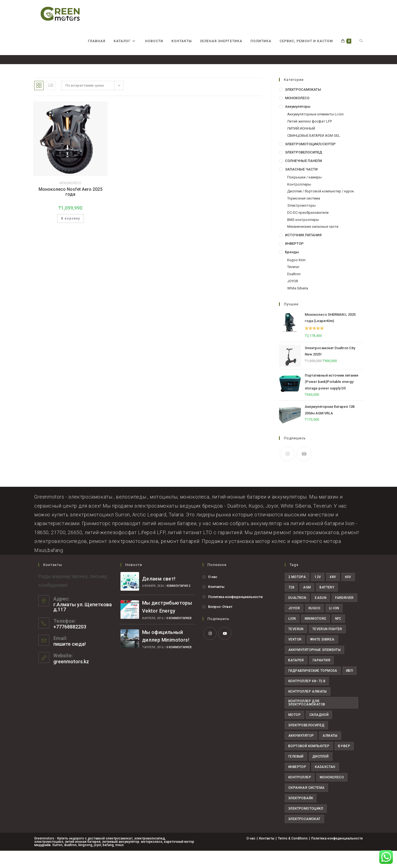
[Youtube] (304, 471)
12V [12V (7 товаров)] (318, 594)
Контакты (216, 604)
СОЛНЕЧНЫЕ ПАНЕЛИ (303, 178)
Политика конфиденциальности (235, 614)
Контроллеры (299, 202)
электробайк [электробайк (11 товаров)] (301, 815)
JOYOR (293, 298)
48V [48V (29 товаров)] (333, 594)
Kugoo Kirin (296, 277)
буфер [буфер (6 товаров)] (344, 763)
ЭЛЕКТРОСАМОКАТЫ (303, 107)
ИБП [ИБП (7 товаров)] (349, 688)
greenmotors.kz (71, 679)
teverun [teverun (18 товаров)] (296, 646)
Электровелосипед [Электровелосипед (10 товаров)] (306, 742)
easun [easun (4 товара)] (321, 615)
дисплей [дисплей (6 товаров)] (321, 774)
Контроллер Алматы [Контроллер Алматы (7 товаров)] (308, 709)
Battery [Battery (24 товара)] (327, 605)
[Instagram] (287, 471)
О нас (213, 594)
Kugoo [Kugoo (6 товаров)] (314, 625)
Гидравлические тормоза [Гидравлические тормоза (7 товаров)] (313, 688)
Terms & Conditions (293, 856)
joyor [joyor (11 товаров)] (294, 625)
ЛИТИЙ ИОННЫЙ (301, 146)
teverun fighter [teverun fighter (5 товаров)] (327, 646)
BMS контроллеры (303, 237)
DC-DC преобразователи (308, 230)
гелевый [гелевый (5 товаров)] (296, 774)
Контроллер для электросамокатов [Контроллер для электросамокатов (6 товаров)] (307, 720)
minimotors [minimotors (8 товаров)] (316, 636)
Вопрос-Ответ (220, 624)
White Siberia (298, 305)
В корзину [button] (71, 235)
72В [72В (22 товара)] (291, 605)
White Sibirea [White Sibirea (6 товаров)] (322, 657)
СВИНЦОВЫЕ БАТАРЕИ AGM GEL (314, 153)
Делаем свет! (159, 596)
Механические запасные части (313, 244)
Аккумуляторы (298, 124)
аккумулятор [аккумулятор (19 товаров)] (301, 753)
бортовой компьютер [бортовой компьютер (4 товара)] (309, 763)
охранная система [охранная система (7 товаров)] (306, 805)
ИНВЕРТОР (294, 261)
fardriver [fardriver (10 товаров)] (344, 615)
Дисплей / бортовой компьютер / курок (321, 208)
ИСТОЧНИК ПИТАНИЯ (303, 252)
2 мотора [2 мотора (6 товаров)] (297, 594)
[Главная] (327, 66)
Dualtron (294, 291)
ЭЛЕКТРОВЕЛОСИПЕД (304, 170)
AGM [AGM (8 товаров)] (307, 605)
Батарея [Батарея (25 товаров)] (296, 678)
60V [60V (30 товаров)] (348, 594)
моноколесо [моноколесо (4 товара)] (332, 795)
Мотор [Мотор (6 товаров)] (294, 732)
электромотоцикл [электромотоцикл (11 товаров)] (306, 826)
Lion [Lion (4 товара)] (292, 636)
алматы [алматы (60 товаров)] (330, 753)
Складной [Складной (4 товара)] (319, 732)
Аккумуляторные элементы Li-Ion (315, 131)
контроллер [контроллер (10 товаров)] (300, 795)
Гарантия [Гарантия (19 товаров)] (321, 678)
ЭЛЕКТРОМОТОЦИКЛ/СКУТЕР (310, 161)
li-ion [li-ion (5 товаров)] (334, 625)
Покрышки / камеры (304, 194)
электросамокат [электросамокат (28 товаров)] (304, 836)
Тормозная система (304, 216)
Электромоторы (301, 223)
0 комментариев (179, 635)
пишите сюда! (70, 661)
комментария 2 (179, 603)
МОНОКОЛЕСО (70, 200)
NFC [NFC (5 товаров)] (338, 636)
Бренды (292, 269)
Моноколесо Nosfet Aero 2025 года (71, 209)
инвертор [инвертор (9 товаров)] (297, 784)
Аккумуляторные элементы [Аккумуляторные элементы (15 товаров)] (314, 667)
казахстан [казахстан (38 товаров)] (325, 784)
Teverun (293, 284)
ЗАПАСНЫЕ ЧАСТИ (301, 187)
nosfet (358, 66)
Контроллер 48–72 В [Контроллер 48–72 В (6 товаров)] (307, 698)
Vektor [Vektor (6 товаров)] (295, 657)
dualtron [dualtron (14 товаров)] (297, 615)
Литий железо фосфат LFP (310, 139)
